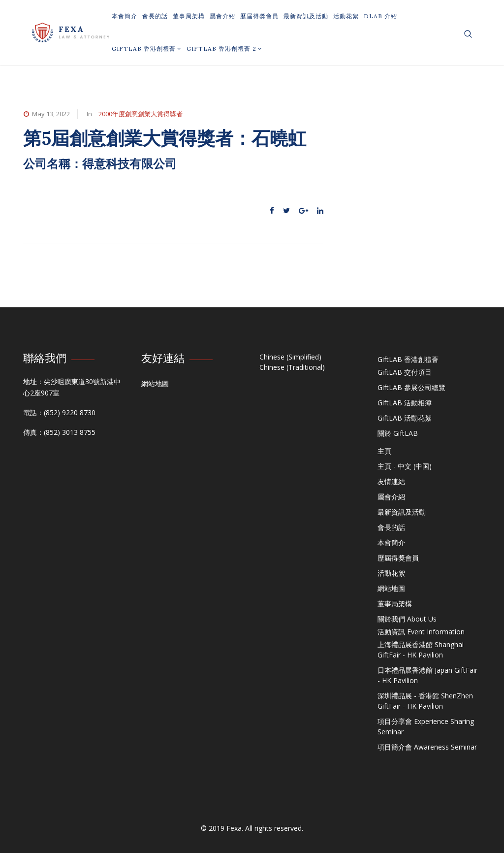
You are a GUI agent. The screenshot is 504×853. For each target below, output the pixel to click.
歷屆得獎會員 (259, 16)
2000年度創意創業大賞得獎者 (141, 114)
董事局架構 (189, 16)
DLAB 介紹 (380, 16)
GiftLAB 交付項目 (405, 372)
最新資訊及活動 (306, 16)
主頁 (384, 451)
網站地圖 (155, 383)
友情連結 (391, 481)
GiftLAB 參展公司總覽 (411, 387)
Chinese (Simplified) (290, 357)
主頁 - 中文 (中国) (405, 466)
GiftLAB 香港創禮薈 (147, 49)
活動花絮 (346, 16)
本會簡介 (125, 16)
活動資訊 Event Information (421, 632)
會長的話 (155, 16)
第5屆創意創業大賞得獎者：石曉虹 (167, 138)
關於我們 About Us (407, 619)
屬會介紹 (222, 16)
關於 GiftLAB (398, 433)
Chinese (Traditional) (292, 367)
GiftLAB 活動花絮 (405, 418)
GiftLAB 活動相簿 (405, 403)
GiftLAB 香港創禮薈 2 (224, 49)
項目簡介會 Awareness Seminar (427, 747)
